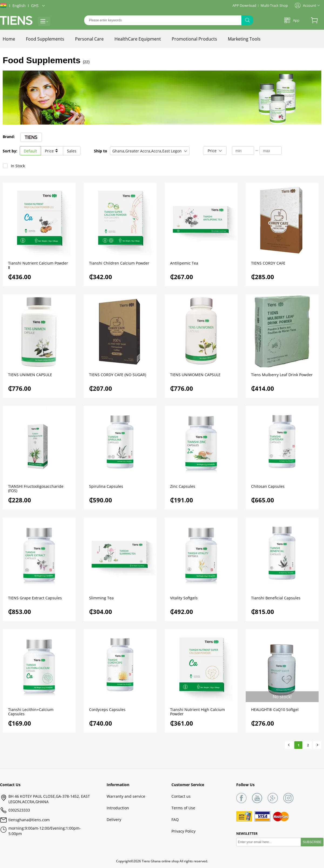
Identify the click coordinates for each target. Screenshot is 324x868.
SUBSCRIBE (312, 842)
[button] (150, 151)
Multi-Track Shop (274, 5)
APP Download (244, 5)
